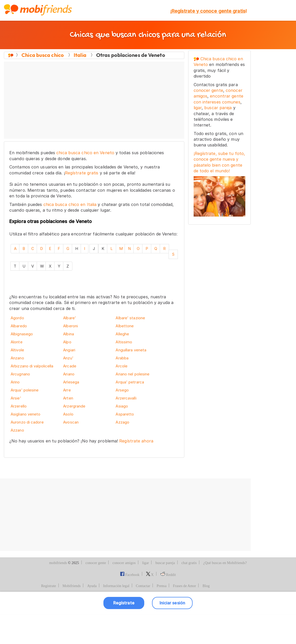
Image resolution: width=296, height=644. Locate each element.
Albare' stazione (130, 318)
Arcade (70, 366)
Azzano (17, 430)
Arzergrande (74, 406)
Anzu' (68, 358)
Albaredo (19, 326)
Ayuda (92, 616)
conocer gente (208, 90)
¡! (209, 11)
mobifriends (58, 593)
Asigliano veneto (26, 414)
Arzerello (19, 406)
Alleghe (122, 334)
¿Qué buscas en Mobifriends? (225, 593)
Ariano (69, 374)
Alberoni (70, 326)
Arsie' (16, 398)
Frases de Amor (184, 616)
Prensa (162, 616)
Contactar (143, 616)
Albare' (70, 318)
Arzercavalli (126, 398)
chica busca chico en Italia (70, 204)
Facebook (130, 605)
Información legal (116, 616)
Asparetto (125, 414)
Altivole (17, 350)
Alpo (67, 342)
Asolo (68, 414)
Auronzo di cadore (27, 422)
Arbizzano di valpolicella (32, 366)
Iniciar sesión (172, 633)
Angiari (69, 350)
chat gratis (189, 593)
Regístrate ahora (136, 441)
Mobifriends (72, 616)
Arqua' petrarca (130, 382)
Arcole (122, 366)
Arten (68, 398)
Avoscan (71, 422)
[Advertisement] (94, 100)
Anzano (17, 358)
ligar (198, 108)
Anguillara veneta (131, 350)
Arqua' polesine (25, 390)
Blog (206, 616)
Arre (67, 390)
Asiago (122, 406)
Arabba (122, 358)
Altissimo (124, 342)
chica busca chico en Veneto (85, 153)
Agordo (17, 318)
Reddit (168, 605)
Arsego (122, 390)
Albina (69, 334)
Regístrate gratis (82, 173)
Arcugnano (20, 374)
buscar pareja (218, 108)
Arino (15, 382)
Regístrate (49, 616)
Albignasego (22, 334)
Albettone (125, 326)
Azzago (122, 422)
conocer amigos (124, 593)
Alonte (17, 342)
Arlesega (71, 382)
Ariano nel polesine (132, 374)
